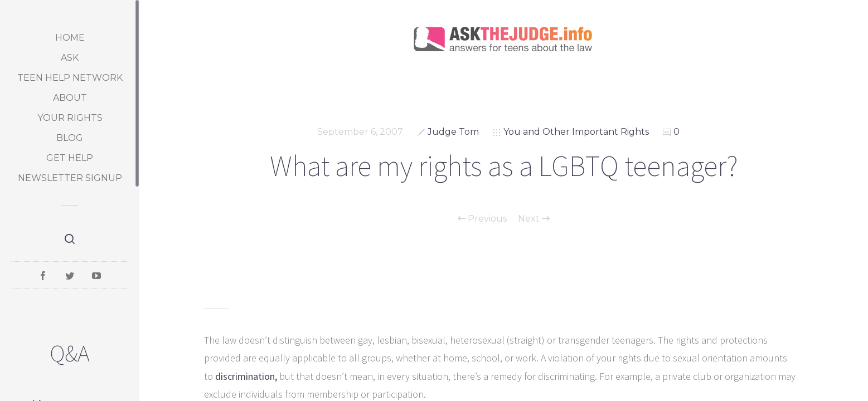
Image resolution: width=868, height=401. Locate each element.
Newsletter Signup (70, 178)
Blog (70, 138)
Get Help (70, 158)
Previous (482, 219)
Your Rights (70, 118)
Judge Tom (453, 132)
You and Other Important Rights (576, 132)
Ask (70, 58)
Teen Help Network (70, 78)
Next (534, 219)
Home (70, 38)
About (70, 98)
